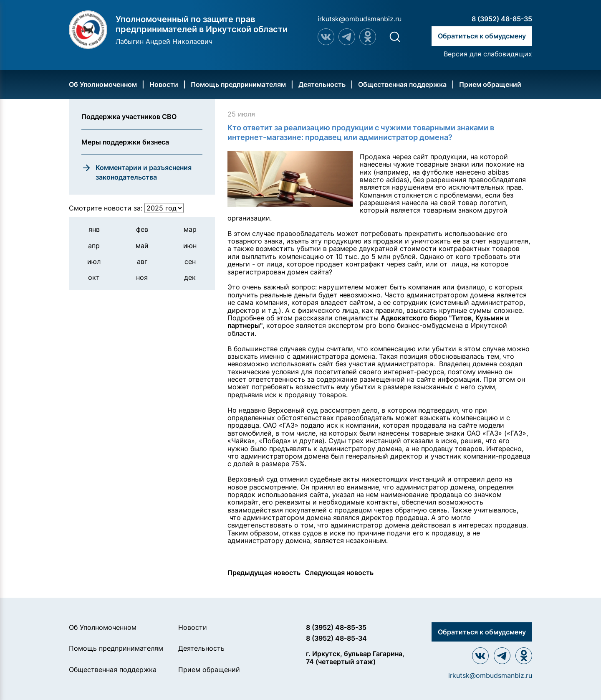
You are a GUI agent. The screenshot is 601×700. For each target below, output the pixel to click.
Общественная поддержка (402, 84)
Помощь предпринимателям (238, 84)
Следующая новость (339, 573)
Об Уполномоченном (103, 84)
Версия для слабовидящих (488, 54)
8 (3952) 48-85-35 (502, 19)
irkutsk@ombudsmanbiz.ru (360, 19)
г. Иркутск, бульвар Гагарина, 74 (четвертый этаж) (355, 658)
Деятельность (322, 84)
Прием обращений (490, 84)
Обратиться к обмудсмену (482, 36)
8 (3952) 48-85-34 (336, 638)
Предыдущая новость (264, 573)
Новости (164, 84)
